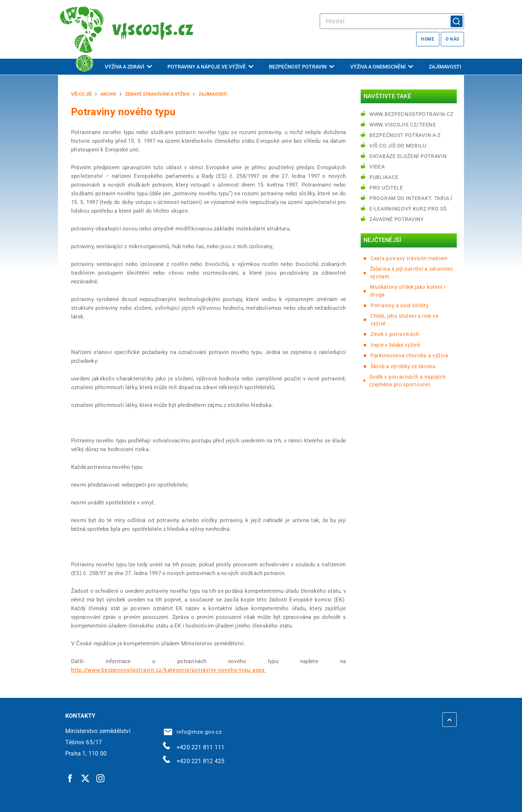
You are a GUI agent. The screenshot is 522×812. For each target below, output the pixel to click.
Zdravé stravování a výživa (157, 94)
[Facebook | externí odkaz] (70, 778)
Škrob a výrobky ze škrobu (403, 366)
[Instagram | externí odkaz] (101, 778)
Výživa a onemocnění (382, 67)
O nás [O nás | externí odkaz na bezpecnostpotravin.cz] (452, 39)
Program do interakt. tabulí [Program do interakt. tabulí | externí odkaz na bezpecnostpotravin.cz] (411, 198)
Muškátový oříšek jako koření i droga (407, 291)
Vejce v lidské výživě (395, 345)
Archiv (108, 94)
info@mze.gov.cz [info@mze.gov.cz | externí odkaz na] (193, 732)
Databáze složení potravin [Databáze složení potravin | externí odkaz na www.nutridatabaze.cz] (408, 156)
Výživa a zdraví (128, 67)
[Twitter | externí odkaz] (86, 778)
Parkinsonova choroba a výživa (409, 355)
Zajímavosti (445, 67)
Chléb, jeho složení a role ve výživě (404, 320)
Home (428, 39)
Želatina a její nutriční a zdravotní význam (411, 273)
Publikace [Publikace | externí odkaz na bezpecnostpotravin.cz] (384, 177)
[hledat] (392, 21)
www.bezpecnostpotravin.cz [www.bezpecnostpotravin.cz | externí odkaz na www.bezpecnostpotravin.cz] (411, 114)
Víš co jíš (81, 94)
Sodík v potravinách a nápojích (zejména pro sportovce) (407, 381)
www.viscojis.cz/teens (403, 125)
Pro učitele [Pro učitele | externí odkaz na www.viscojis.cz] (386, 188)
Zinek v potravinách (395, 334)
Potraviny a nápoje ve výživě (210, 67)
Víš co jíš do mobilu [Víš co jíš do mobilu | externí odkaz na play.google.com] (398, 146)
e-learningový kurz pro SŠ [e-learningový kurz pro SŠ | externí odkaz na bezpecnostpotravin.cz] (408, 209)
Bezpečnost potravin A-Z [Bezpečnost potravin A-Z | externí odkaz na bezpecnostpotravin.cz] (405, 135)
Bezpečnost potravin (302, 67)
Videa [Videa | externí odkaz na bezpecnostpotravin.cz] (377, 167)
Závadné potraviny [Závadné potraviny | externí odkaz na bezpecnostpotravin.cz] (397, 219)
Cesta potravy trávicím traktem (409, 258)
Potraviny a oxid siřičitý (400, 305)
